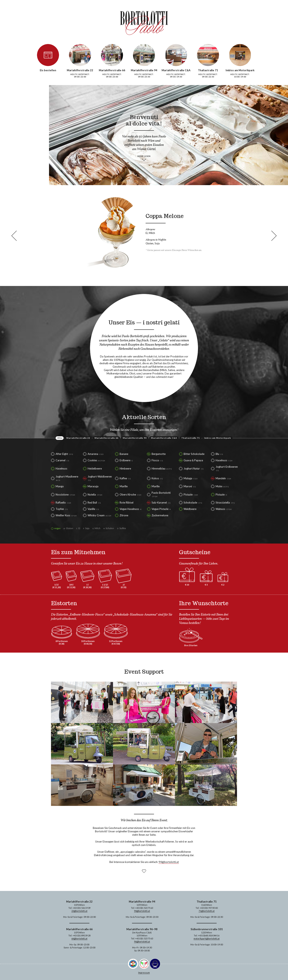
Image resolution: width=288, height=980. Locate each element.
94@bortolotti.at (169, 862)
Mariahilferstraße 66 (106, 438)
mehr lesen (144, 156)
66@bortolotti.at (79, 938)
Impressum (144, 972)
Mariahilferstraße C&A (164, 438)
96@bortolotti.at (142, 941)
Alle (60, 438)
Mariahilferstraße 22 (78, 438)
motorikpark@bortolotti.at (207, 938)
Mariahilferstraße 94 (135, 438)
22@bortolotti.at (79, 911)
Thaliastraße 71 (191, 438)
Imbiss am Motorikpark (218, 438)
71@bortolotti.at (207, 911)
